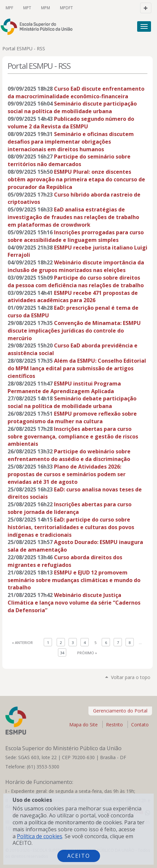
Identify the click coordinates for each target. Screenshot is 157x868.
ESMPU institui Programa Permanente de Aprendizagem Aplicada (64, 387)
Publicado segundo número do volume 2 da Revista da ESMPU (71, 123)
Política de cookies (40, 836)
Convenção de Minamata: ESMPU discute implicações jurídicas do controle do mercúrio (74, 331)
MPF (9, 8)
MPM (46, 8)
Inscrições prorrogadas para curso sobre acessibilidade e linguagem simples (76, 236)
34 (62, 653)
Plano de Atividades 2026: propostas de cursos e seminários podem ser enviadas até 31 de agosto (67, 474)
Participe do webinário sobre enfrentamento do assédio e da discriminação (69, 455)
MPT (27, 8)
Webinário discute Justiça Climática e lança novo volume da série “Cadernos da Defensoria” (74, 603)
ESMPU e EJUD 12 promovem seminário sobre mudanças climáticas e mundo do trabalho (74, 580)
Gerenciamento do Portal (120, 711)
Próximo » (87, 653)
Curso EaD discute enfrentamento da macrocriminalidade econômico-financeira (76, 92)
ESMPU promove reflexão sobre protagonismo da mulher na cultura (72, 417)
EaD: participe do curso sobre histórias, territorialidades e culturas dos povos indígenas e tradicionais (71, 527)
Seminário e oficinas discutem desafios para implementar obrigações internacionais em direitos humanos (71, 142)
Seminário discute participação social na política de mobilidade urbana (72, 107)
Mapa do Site (83, 725)
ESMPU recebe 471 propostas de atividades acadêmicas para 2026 (73, 297)
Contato (140, 725)
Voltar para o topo (131, 677)
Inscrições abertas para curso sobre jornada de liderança (70, 508)
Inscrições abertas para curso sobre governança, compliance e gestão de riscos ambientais (73, 436)
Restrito (114, 725)
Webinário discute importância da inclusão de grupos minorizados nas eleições (76, 266)
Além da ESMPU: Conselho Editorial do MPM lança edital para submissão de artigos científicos (77, 368)
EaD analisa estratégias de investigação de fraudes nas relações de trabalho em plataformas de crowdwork (73, 217)
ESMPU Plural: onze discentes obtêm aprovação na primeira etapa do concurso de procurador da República (76, 179)
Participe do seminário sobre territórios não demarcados (69, 160)
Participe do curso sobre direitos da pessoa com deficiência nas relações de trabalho (76, 281)
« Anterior (22, 642)
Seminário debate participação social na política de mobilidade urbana (72, 402)
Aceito (79, 856)
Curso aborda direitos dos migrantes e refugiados (65, 561)
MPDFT (66, 8)
